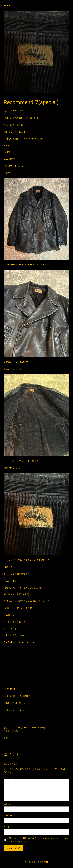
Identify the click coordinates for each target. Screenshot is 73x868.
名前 (7, 804)
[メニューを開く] (68, 6)
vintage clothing (38, 728)
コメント (9, 777)
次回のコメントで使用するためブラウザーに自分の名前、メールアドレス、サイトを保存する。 (38, 840)
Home (7, 6)
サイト (7, 827)
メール (8, 816)
